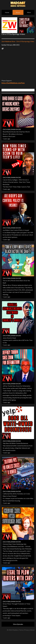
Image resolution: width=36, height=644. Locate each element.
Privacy (27, 630)
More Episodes (18, 624)
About (32, 630)
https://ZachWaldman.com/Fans (13, 83)
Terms (21, 630)
